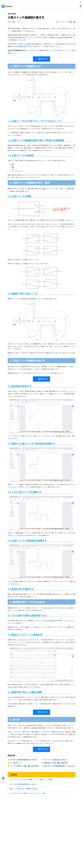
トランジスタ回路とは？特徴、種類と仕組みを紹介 (24, 766)
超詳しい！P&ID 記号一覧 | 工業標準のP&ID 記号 (23, 789)
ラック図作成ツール (16, 763)
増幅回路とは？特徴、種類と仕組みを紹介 (56, 763)
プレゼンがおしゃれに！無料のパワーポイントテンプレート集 (27, 793)
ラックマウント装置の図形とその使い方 (56, 760)
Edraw (18, 22)
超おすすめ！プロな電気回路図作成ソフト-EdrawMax (60, 766)
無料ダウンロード (41, 59)
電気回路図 (12, 14)
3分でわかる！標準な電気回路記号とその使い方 (23, 760)
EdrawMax (58, 50)
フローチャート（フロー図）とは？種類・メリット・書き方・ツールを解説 (31, 780)
